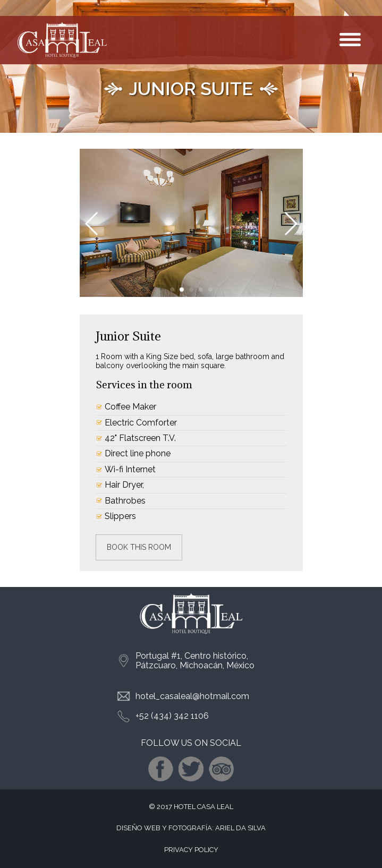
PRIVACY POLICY (191, 850)
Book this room (139, 547)
